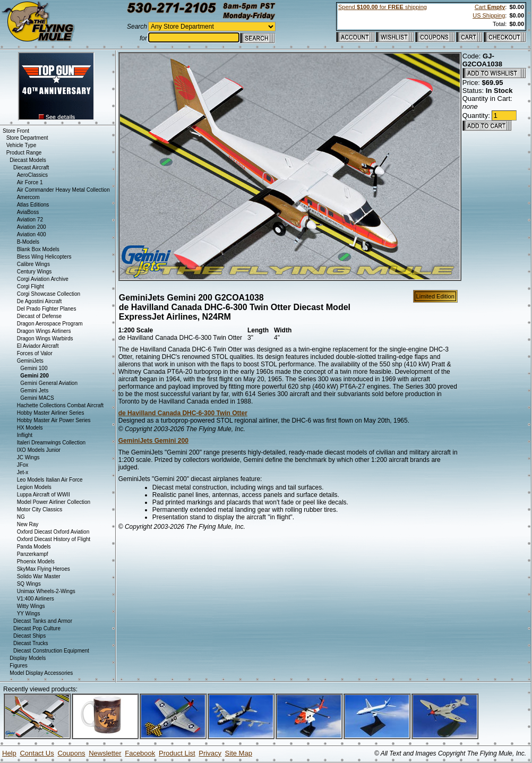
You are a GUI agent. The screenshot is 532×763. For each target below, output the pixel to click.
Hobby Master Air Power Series (54, 420)
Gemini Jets (34, 391)
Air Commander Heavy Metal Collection (63, 190)
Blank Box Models (38, 249)
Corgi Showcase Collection (49, 294)
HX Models (30, 428)
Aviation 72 (30, 220)
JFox (23, 465)
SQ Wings (29, 584)
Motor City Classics (40, 509)
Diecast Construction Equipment (51, 651)
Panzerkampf (33, 554)
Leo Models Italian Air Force (50, 480)
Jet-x (23, 472)
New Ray (28, 524)
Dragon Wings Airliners (44, 331)
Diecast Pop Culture (37, 628)
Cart (490, 7)
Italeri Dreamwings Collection (52, 443)
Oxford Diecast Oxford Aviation (53, 532)
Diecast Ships (29, 636)
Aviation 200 (32, 227)
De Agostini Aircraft (39, 301)
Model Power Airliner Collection (54, 502)
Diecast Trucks (31, 643)
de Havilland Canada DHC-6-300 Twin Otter (183, 413)
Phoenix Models (36, 561)
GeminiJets (30, 361)
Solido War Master (39, 576)
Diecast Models (28, 160)
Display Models (28, 658)
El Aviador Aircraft (38, 346)
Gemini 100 (34, 368)
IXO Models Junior (39, 450)
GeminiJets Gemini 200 (153, 441)
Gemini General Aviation (49, 383)
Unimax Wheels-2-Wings (46, 591)
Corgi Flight (31, 286)
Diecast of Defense (40, 316)
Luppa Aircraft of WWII (44, 495)
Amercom (28, 197)
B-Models (28, 242)
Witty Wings (31, 606)
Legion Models (34, 487)
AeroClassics (32, 175)
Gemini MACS (37, 398)
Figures (18, 666)
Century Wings (35, 272)
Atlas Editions (33, 205)
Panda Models (34, 547)
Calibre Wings (33, 264)
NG (21, 517)
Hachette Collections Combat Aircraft (60, 405)
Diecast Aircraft (31, 168)
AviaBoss (28, 212)
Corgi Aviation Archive (43, 279)
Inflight (25, 435)
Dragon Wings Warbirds (45, 338)
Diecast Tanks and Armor (43, 621)
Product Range (24, 153)
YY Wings (29, 614)
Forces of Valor (35, 353)
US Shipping (489, 15)
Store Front (16, 131)
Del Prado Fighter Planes (47, 309)
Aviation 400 (32, 234)
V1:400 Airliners (36, 599)
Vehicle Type (22, 145)
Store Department (27, 138)
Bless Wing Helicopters (44, 257)
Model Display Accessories (41, 673)
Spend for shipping (383, 7)
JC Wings (28, 457)
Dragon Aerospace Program (50, 324)
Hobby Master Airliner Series (51, 413)
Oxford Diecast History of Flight (54, 539)
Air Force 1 (30, 182)
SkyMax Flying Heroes (44, 569)
